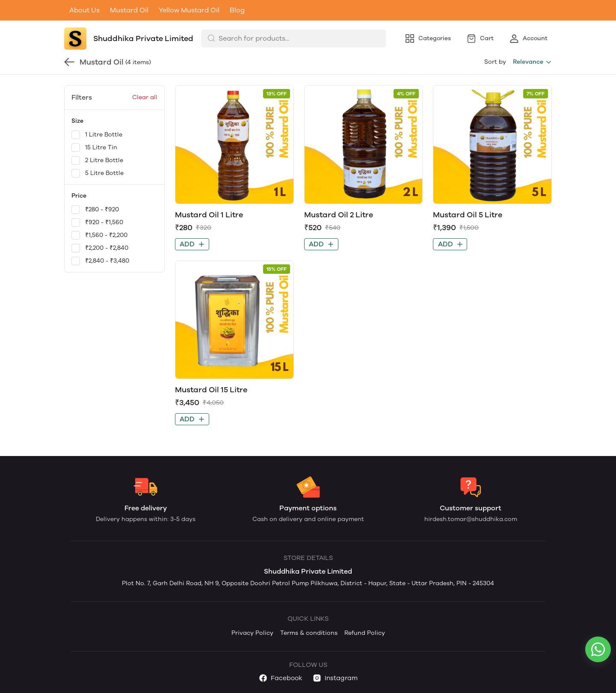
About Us (84, 10)
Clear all (145, 97)
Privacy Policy (252, 633)
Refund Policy (365, 633)
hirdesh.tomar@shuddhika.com (471, 519)
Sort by (495, 62)
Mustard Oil (129, 10)
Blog (237, 10)
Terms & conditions (309, 633)
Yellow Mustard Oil (189, 10)
